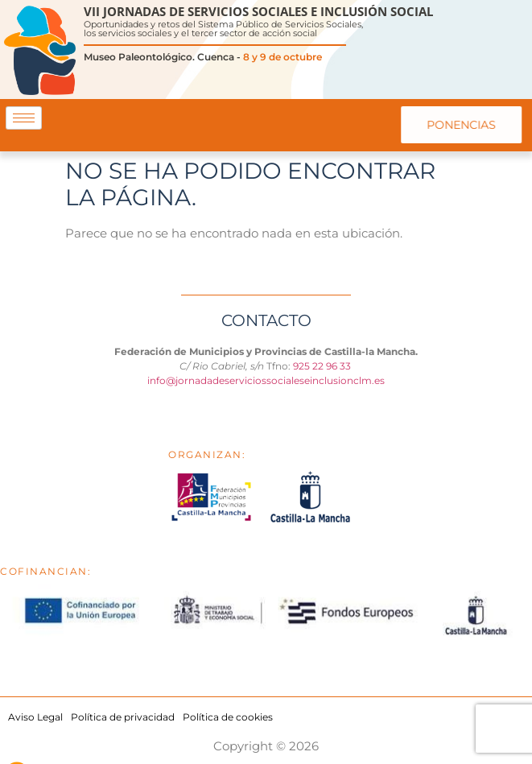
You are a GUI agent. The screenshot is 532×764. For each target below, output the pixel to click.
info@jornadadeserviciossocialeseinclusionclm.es (266, 380)
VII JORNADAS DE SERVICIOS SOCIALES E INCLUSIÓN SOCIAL (258, 11)
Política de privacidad (123, 717)
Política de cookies (228, 717)
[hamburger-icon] (24, 118)
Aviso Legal (35, 717)
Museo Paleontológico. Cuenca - (203, 57)
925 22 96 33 (323, 366)
